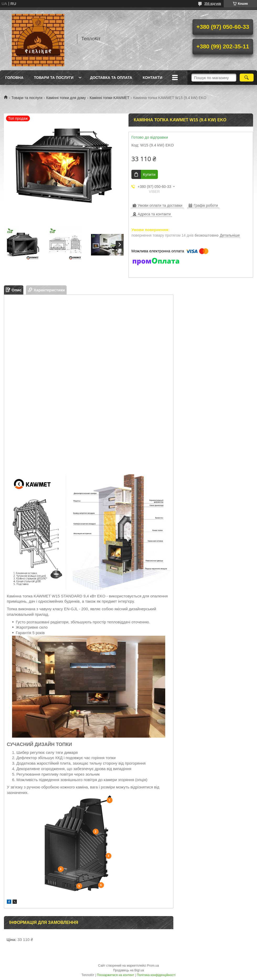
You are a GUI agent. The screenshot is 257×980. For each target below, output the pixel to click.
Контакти (152, 78)
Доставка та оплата (111, 78)
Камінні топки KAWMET (110, 98)
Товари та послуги (54, 78)
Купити (149, 174)
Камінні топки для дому (66, 98)
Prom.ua (153, 966)
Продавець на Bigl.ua (128, 970)
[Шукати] (247, 78)
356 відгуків (213, 4)
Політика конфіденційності (156, 975)
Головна (14, 78)
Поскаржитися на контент (115, 975)
